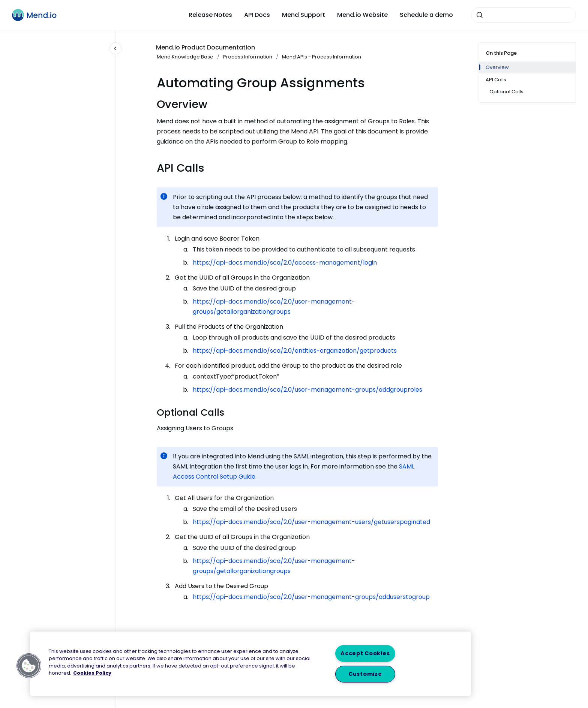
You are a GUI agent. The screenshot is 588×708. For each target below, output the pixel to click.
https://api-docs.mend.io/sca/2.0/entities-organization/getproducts (295, 351)
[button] (29, 666)
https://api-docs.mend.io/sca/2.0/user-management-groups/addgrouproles (307, 390)
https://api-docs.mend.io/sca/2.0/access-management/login (285, 263)
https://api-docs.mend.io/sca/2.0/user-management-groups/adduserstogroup (311, 597)
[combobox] (523, 15)
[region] (250, 664)
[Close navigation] (115, 48)
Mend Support (304, 15)
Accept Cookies (365, 653)
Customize (365, 674)
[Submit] (480, 15)
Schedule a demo (426, 15)
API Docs (257, 15)
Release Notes (210, 15)
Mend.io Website (362, 15)
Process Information (248, 57)
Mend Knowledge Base (185, 57)
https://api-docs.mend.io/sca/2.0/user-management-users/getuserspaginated (311, 522)
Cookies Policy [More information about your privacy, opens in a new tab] (92, 673)
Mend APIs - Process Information (322, 57)
